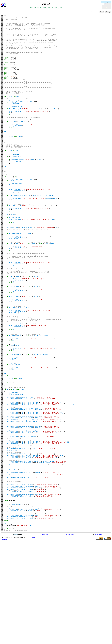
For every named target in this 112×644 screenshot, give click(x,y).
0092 (2, 153)
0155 (2, 249)
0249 (2, 391)
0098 (2, 162)
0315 (2, 490)
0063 (2, 110)
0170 (2, 271)
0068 (2, 117)
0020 (2, 45)
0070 (2, 120)
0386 (2, 598)
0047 (2, 85)
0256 (2, 401)
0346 (2, 537)
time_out (71, 483)
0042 (2, 78)
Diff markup (107, 4)
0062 (2, 108)
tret (20, 217)
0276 (2, 431)
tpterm (28, 531)
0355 (2, 551)
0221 (2, 348)
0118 (2, 193)
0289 (2, 451)
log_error (18, 131)
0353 (2, 548)
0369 (2, 572)
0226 (2, 356)
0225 (2, 354)
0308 (2, 480)
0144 (2, 232)
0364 (2, 564)
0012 (2, 32)
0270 (2, 422)
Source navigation (106, 2)
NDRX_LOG (12, 131)
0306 (2, 477)
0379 (2, 587)
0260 (2, 407)
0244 (2, 383)
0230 (2, 362)
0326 (2, 507)
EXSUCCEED (16, 122)
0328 (2, 510)
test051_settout (46, 8)
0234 (2, 368)
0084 (2, 141)
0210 (2, 332)
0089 (2, 149)
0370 (2, 573)
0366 (2, 567)
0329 (2, 512)
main (8, 465)
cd (10, 215)
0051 (2, 91)
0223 (2, 351)
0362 (2, 561)
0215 (2, 339)
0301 (2, 469)
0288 (2, 450)
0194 (2, 308)
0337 (2, 524)
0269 (2, 421)
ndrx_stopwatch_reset (13, 125)
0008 (2, 26)
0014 (2, 36)
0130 (2, 211)
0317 (2, 493)
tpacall (21, 188)
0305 (2, 475)
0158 (2, 253)
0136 (2, 220)
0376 (2, 583)
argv (22, 465)
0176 (2, 280)
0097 (2, 161)
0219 (2, 345)
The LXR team (5, 642)
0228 (2, 359)
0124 (2, 202)
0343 (2, 533)
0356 (2, 552)
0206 (2, 326)
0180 (2, 286)
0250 (2, 392)
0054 (2, 96)
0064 (2, 111)
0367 (2, 569)
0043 (2, 79)
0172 (2, 274)
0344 (2, 534)
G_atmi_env (65, 483)
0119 (2, 194)
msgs (17, 178)
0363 (2, 563)
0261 (2, 409)
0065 (2, 113)
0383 (2, 593)
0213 (2, 336)
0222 (2, 350)
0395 (2, 611)
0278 (2, 434)
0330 (2, 513)
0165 (2, 264)
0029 (2, 58)
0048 (2, 87)
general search (98, 638)
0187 (2, 297)
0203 (2, 321)
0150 (2, 241)
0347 (2, 539)
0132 (2, 214)
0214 (2, 338)
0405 (2, 626)
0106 (2, 175)
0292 (2, 456)
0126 (2, 205)
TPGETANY (45, 385)
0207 (2, 327)
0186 (2, 295)
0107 (2, 176)
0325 (2, 505)
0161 (2, 258)
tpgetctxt (27, 521)
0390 (2, 604)
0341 (2, 530)
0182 (2, 289)
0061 (2, 107)
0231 (2, 363)
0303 (2, 472)
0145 (2, 233)
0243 (2, 382)
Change (108, 12)
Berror (55, 235)
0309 (2, 481)
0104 (2, 172)
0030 (2, 60)
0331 (2, 515)
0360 (2, 558)
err (10, 218)
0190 (2, 301)
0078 (2, 132)
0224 (2, 353)
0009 (2, 28)
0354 (2, 549)
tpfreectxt (10, 537)
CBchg (16, 232)
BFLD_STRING (49, 232)
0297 (2, 463)
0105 (2, 173)
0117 (2, 191)
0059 (2, 104)
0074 (2, 126)
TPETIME (17, 258)
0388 (2, 601)
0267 (2, 418)
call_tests (10, 209)
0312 (2, 486)
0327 (2, 509)
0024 (2, 51)
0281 (2, 439)
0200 (2, 317)
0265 (2, 415)
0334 (2, 519)
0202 (2, 320)
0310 (2, 483)
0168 (2, 268)
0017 (2, 40)
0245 (2, 385)
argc (14, 465)
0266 (2, 416)
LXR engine (32, 641)
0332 (2, 516)
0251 (2, 394)
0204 (2, 323)
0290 (2, 453)
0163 (2, 261)
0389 (2, 602)
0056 (2, 99)
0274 (2, 428)
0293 (2, 457)
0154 (2, 247)
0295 (2, 460)
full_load (9, 178)
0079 (2, 134)
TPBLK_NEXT (29, 221)
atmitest (38, 8)
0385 (2, 596)
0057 (2, 100)
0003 (2, 19)
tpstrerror (18, 226)
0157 (2, 252)
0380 (2, 589)
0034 (2, 66)
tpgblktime (29, 270)
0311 (2, 484)
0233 (2, 366)
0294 (2, 459)
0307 (2, 478)
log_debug (18, 224)
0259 (2, 406)
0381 (2, 590)
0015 (2, 37)
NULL (31, 119)
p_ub (12, 119)
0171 (2, 273)
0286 (2, 447)
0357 (2, 554)
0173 (2, 276)
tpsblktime (20, 221)
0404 (2, 625)
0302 (2, 471)
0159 (2, 255)
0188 (2, 298)
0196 (2, 311)
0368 (2, 570)
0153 (2, 246)
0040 (2, 75)
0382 (2, 592)
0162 (2, 259)
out (13, 134)
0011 (2, 31)
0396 (2, 613)
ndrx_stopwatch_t (12, 117)
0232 (2, 365)
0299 (2, 466)
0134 (2, 217)
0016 (2, 39)
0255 (2, 400)
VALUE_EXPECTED (38, 232)
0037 (2, 70)
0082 (2, 138)
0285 (2, 445)
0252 (2, 395)
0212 (2, 335)
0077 (2, 131)
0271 (2, 424)
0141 (2, 227)
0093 (2, 155)
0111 (2, 182)
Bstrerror (49, 235)
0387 (2, 599)
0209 (2, 330)
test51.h (13, 88)
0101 (2, 167)
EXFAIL (14, 132)
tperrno (24, 226)
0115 (2, 188)
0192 (2, 304)
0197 (2, 312)
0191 (2, 303)
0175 (2, 279)
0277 (2, 433)
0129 (2, 209)
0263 (2, 412)
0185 (2, 294)
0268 (2, 419)
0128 (2, 208)
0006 (2, 23)
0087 (2, 146)
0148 (2, 238)
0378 (2, 586)
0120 (2, 196)
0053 (2, 94)
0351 (2, 545)
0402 (2, 622)
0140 (2, 226)
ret (10, 122)
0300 (2, 468)
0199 (2, 315)
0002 (2, 17)
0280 (2, 437)
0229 (2, 360)
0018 (2, 42)
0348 (2, 540)
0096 (2, 159)
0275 (2, 430)
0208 (2, 329)
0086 (2, 144)
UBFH (8, 119)
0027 (2, 55)
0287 (2, 448)
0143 (2, 230)
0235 (2, 369)
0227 (2, 357)
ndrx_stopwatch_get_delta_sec (21, 140)
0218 (2, 344)
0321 (2, 499)
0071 (2, 122)
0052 (2, 93)
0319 (2, 496)
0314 (2, 489)
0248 (2, 389)
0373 (2, 578)
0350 (2, 543)
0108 (2, 178)
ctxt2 (22, 471)
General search (107, 8)
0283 (2, 442)
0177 (2, 282)
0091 (2, 152)
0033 (2, 64)
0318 (2, 495)
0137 (2, 221)
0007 (2, 25)
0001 (2, 16)
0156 (2, 250)
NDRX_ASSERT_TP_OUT (12, 270)
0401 (2, 620)
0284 (2, 444)
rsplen (12, 120)
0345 (2, 536)
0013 (2, 34)
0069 (2, 119)
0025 (2, 52)
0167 (2, 267)
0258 (2, 404)
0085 (2, 143)
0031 (2, 61)
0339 (2, 527)
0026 (2, 54)
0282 (2, 440)
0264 (2, 413)
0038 (2, 72)
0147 (2, 236)
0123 (2, 200)
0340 (2, 528)
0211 (2, 333)
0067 (2, 116)
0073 (2, 125)
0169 (2, 270)
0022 (2, 48)
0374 (2, 580)
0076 (2, 129)
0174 (2, 277)
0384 (2, 595)
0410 (2, 634)
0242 (2, 380)
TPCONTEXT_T (10, 471)
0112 (2, 184)
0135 (2, 218)
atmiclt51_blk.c (57, 8)
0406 (2, 628)
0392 (2, 607)
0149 (2, 240)
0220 (2, 347)
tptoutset (29, 475)
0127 (2, 206)
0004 (2, 20)
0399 (2, 617)
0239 (2, 376)
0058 (2, 102)
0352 (2, 546)
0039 (2, 73)
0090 (2, 150)
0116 (2, 190)
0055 (2, 97)
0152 (2, 244)
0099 (2, 164)
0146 (2, 235)
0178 (2, 283)
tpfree (11, 161)
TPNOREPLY (40, 188)
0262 (2, 410)
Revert (102, 12)
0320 (2, 498)
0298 (2, 465)
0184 (2, 292)
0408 (2, 631)
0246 (2, 386)
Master (32, 8)
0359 (2, 557)
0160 (2, 256)
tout (18, 113)
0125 (2, 203)
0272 (2, 425)
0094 (2, 156)
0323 (2, 502)
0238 (2, 374)
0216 (2, 341)
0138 (2, 223)
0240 (2, 377)
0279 (2, 436)
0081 (2, 137)
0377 (2, 584)
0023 (2, 49)
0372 (2, 577)
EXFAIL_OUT (15, 191)
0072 (2, 123)
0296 (2, 462)
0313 (2, 487)
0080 (2, 135)
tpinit (28, 474)
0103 (2, 170)
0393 (2, 608)
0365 (2, 566)
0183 (2, 291)
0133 (2, 215)
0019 (2, 43)
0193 (2, 306)
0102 (2, 168)
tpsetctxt (27, 542)
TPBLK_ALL (28, 309)
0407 (2, 629)
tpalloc (23, 119)
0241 (2, 379)
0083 (2, 140)
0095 (2, 158)
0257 (2, 403)
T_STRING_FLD (26, 232)
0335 (2, 521)
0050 (2, 90)
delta (17, 120)
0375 (2, 581)
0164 (2, 262)
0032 (2, 63)
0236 (2, 371)
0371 (2, 575)
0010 (2, 29)
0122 (2, 199)
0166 (2, 265)
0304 (2, 474)
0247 (2, 388)
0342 (2, 531)
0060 (2, 105)
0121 (2, 197)
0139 (2, 224)
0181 (2, 288)
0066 (2, 114)
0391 (2, 605)
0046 (2, 84)
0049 (2, 88)
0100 (2, 165)
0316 (2, 492)
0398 (2, 616)
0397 (2, 614)
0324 (2, 504)
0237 (2, 372)
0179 (2, 285)
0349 (2, 542)
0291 (2, 454)
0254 (2, 398)
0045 (2, 82)
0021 (2, 46)
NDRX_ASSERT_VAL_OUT (13, 570)
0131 (2, 212)
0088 (2, 147)
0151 (2, 243)
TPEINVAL (45, 551)
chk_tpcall (10, 113)
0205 (2, 324)
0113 (2, 185)
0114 (2, 187)
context (17, 471)
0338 (2, 525)
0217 (2, 342)
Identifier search (106, 6)
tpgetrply (19, 385)
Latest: (95, 12)
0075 (2, 128)
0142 (2, 229)
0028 (2, 57)
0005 (2, 22)
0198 (2, 314)
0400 (2, 619)
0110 (2, 181)
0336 (2, 522)
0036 (2, 69)
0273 (2, 427)
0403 (2, 623)
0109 (2, 179)
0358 (2, 555)
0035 (2, 67)
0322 (2, 501)
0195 (2, 309)
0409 (2, 632)
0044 (2, 81)
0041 (2, 76)
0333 (2, 518)
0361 (2, 560)
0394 (2, 610)
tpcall (20, 128)
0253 (2, 397)
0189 (2, 300)
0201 (2, 318)
